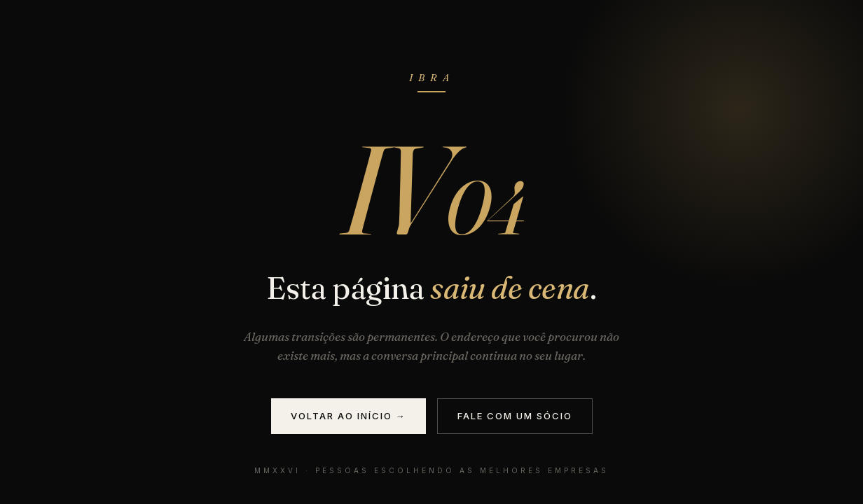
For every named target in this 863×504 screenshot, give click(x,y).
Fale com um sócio (515, 416)
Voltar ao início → (348, 416)
